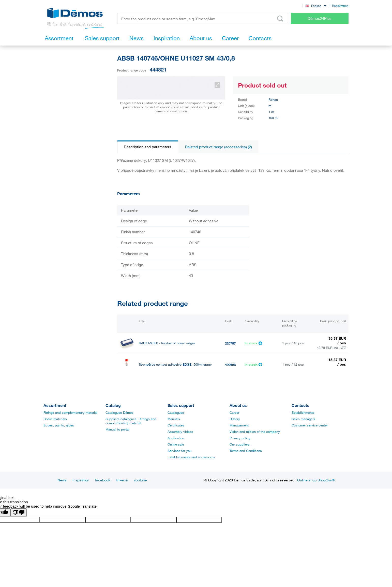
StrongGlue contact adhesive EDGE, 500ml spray (175, 364)
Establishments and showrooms (191, 457)
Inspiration (81, 480)
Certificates (176, 425)
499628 (230, 365)
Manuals (174, 419)
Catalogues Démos (119, 412)
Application (176, 438)
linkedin (122, 480)
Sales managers (303, 419)
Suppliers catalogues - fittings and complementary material (131, 421)
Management (239, 425)
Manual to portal (117, 429)
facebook (103, 480)
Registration (340, 6)
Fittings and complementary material (70, 412)
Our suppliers (240, 444)
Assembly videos (180, 432)
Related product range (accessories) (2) (218, 147)
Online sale (176, 444)
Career (234, 412)
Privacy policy (240, 438)
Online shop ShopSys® (316, 480)
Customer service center (310, 425)
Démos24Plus (320, 18)
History (235, 419)
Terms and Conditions (246, 451)
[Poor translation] (19, 513)
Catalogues (176, 412)
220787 (230, 343)
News (62, 480)
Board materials (55, 419)
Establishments (303, 412)
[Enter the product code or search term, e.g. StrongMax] (203, 18)
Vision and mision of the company (255, 432)
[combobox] (316, 5)
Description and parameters (148, 147)
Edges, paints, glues (59, 425)
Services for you (179, 451)
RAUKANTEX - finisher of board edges (167, 343)
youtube (140, 480)
